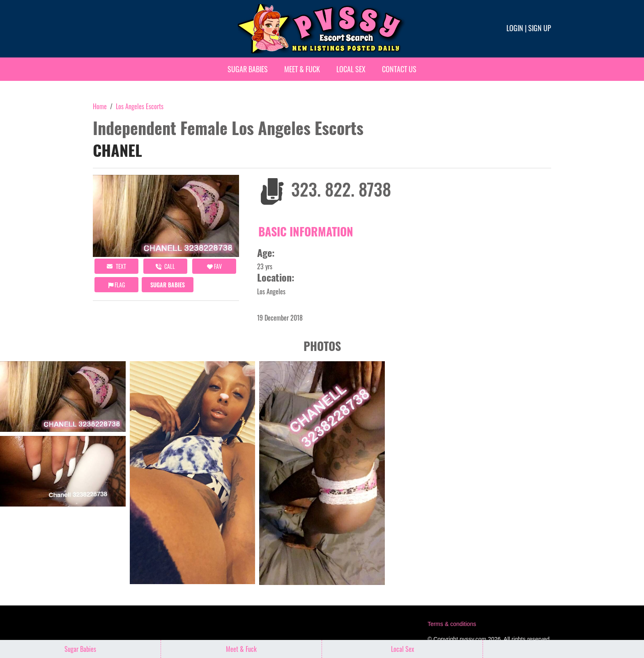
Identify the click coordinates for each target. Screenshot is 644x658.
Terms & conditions (452, 624)
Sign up (540, 28)
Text (116, 266)
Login (515, 28)
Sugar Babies (248, 69)
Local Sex (351, 69)
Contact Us (399, 69)
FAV (214, 266)
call (165, 266)
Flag (117, 285)
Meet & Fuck (302, 69)
